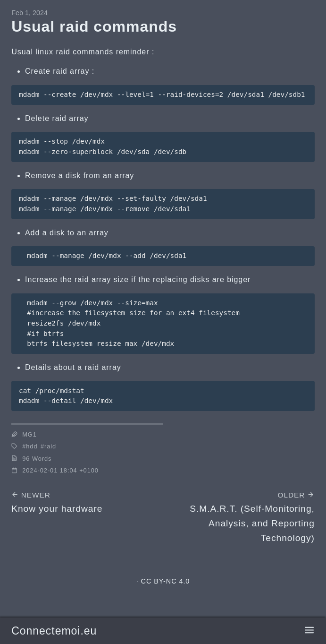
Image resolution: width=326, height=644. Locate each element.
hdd (32, 446)
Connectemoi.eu (54, 631)
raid (50, 446)
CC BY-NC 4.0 (166, 581)
